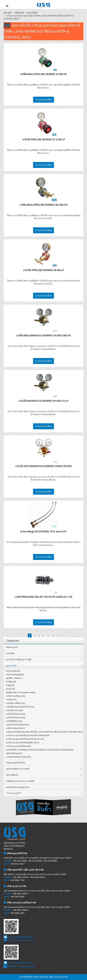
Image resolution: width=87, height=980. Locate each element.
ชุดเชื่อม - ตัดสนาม (14, 678)
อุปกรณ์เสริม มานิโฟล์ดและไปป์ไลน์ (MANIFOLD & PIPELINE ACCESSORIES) (40, 750)
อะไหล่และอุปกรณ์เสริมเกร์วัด (18, 746)
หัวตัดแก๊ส (10, 685)
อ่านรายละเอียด (44, 100)
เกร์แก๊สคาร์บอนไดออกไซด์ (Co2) (20, 707)
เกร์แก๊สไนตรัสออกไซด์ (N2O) (19, 757)
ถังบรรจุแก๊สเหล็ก (13, 671)
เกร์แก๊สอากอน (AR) (14, 710)
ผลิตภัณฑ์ (19, 13)
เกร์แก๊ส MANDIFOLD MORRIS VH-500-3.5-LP (44, 401)
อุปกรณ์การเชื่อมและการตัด (19, 659)
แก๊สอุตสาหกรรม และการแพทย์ (20, 781)
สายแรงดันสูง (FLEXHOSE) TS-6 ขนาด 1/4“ (44, 532)
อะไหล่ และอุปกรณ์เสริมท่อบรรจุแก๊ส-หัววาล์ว (25, 739)
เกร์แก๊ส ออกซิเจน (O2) (16, 696)
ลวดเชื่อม (10, 653)
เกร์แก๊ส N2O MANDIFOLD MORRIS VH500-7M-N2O (43, 466)
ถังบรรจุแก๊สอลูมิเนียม (15, 675)
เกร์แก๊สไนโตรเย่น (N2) (16, 714)
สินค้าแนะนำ (12, 647)
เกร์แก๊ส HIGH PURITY (16, 728)
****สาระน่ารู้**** (14, 793)
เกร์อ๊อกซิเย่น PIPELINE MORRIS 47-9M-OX (44, 74)
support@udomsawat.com (20, 940)
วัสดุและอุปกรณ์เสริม (16, 763)
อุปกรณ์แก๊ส (32, 13)
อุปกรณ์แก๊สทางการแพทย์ (18, 769)
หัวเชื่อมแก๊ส (11, 682)
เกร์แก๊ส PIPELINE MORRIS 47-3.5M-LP (44, 140)
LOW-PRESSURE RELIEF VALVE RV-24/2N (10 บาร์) (44, 597)
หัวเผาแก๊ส (10, 689)
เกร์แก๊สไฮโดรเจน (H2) (16, 718)
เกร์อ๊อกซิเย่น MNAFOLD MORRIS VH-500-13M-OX (44, 336)
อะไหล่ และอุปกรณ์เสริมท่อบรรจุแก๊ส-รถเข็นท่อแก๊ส (28, 735)
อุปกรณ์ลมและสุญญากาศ (18, 787)
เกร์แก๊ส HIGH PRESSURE (17, 725)
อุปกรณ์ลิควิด (12, 775)
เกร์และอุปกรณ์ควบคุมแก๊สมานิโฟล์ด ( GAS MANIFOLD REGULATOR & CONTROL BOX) (44, 732)
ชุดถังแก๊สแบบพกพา (14, 753)
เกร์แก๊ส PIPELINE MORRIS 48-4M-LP (43, 270)
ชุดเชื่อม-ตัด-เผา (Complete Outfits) (21, 692)
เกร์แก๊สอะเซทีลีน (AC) (15, 703)
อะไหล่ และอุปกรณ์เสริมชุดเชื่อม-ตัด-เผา (23, 743)
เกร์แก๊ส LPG (11, 700)
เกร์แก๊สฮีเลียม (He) (14, 721)
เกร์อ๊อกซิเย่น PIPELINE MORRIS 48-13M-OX (44, 205)
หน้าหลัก (8, 13)
